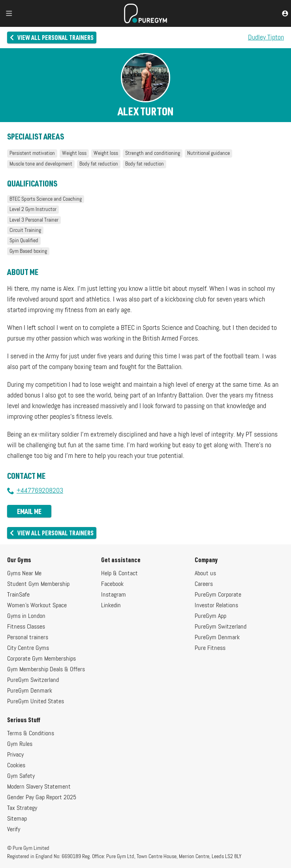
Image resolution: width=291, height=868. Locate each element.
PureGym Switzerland (33, 680)
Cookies (16, 766)
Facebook (112, 584)
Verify (14, 830)
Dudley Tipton (266, 38)
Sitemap (17, 819)
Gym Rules (20, 744)
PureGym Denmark (30, 691)
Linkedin (111, 606)
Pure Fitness (210, 648)
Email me (29, 511)
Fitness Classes (26, 627)
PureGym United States (36, 702)
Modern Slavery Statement (39, 787)
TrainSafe (18, 595)
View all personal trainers (51, 37)
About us (205, 574)
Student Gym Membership (38, 584)
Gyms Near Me (24, 574)
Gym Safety (21, 776)
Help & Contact (119, 574)
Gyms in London (26, 616)
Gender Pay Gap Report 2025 (42, 798)
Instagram (114, 595)
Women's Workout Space (37, 606)
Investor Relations (216, 606)
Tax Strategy (22, 808)
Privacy (15, 755)
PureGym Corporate (218, 595)
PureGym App (210, 616)
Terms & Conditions (31, 734)
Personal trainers (28, 638)
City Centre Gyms (28, 648)
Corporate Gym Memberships (41, 659)
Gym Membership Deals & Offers (46, 670)
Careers (204, 584)
